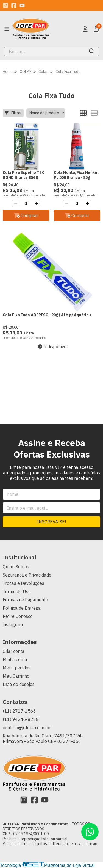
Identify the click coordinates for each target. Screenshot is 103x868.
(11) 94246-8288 (21, 719)
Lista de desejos (19, 684)
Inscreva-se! (51, 522)
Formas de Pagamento (25, 600)
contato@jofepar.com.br (27, 728)
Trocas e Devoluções (23, 583)
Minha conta (15, 659)
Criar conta (14, 651)
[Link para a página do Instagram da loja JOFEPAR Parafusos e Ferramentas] (5, 6)
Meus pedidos (17, 668)
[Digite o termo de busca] (45, 52)
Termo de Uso (17, 591)
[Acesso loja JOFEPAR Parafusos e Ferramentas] (85, 29)
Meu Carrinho (16, 676)
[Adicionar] (37, 204)
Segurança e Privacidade (27, 575)
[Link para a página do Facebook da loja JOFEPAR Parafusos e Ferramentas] (14, 6)
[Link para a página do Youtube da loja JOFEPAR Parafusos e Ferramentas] (22, 6)
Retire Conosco (18, 616)
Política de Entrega (22, 608)
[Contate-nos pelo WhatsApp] (90, 832)
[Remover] (16, 204)
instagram (13, 624)
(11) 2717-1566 (19, 711)
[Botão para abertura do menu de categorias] (7, 29)
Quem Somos (16, 567)
